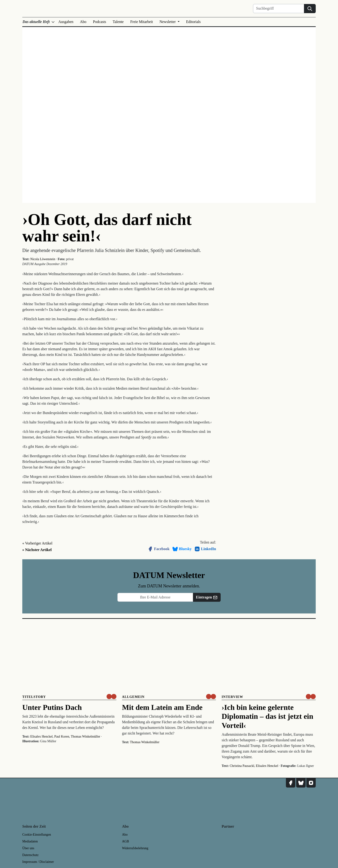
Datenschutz (30, 855)
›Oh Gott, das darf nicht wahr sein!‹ (107, 228)
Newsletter (168, 22)
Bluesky (182, 549)
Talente (118, 22)
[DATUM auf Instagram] (311, 783)
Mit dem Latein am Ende (162, 707)
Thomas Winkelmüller (85, 737)
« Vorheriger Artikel (37, 543)
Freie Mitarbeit (142, 22)
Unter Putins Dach (52, 707)
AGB (126, 841)
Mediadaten (30, 841)
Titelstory (34, 697)
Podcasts (100, 22)
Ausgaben (66, 22)
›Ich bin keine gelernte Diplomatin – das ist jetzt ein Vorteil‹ (267, 716)
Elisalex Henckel (41, 737)
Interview (232, 697)
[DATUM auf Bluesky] (301, 783)
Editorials (193, 22)
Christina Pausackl (242, 766)
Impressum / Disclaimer (38, 862)
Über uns (28, 848)
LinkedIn (205, 549)
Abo (83, 22)
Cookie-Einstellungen (37, 835)
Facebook (158, 549)
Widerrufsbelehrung (135, 848)
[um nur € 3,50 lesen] (111, 697)
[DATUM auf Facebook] (291, 783)
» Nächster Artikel (37, 550)
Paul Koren (62, 737)
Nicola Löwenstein (43, 259)
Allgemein (133, 697)
